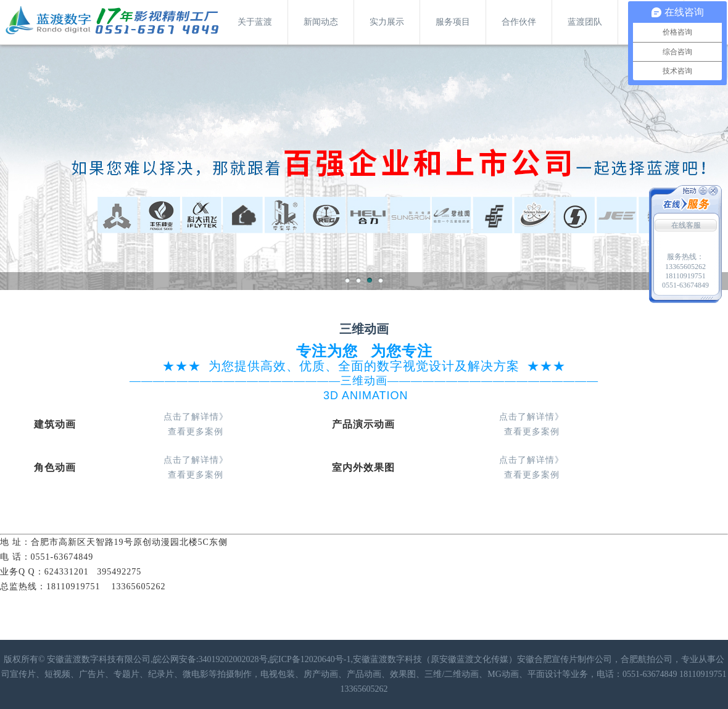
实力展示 (387, 22)
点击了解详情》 (196, 417)
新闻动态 (321, 22)
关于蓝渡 (255, 22)
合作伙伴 (519, 22)
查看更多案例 (196, 432)
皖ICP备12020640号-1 (310, 659)
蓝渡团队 (585, 22)
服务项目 (453, 22)
